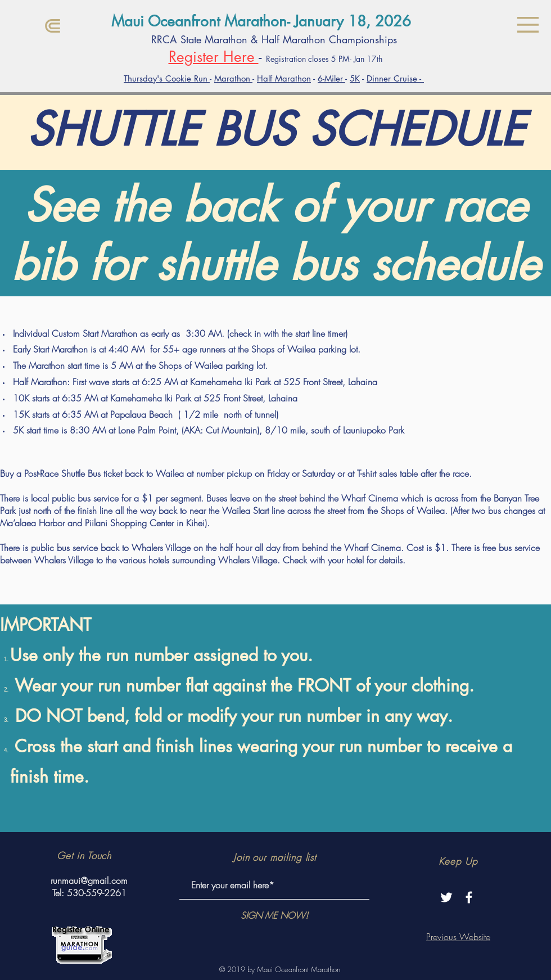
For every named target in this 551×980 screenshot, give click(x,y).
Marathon (233, 78)
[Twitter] (446, 897)
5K (355, 78)
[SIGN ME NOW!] (274, 916)
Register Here (214, 57)
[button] (528, 25)
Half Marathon (284, 78)
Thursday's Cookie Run (167, 78)
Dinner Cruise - (395, 78)
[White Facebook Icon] (469, 897)
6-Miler (331, 78)
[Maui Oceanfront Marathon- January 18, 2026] (275, 21)
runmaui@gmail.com (89, 880)
